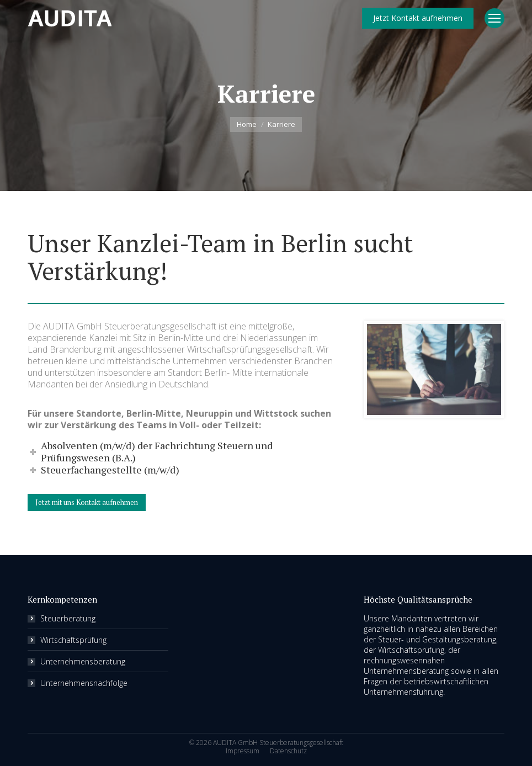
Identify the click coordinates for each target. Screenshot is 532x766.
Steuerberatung (68, 618)
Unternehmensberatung (83, 661)
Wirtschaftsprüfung (73, 640)
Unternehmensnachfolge (84, 683)
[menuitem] (243, 751)
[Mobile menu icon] (494, 18)
